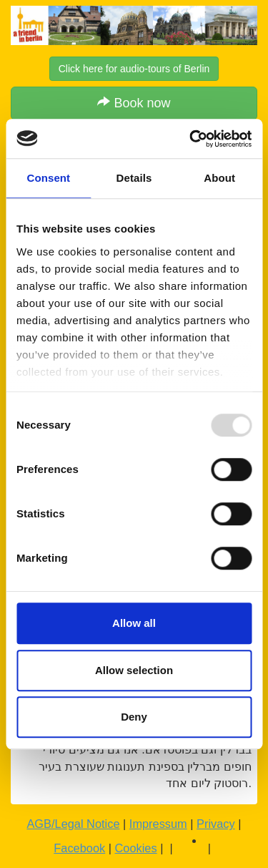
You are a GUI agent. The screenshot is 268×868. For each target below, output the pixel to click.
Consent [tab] (48, 178)
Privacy (216, 824)
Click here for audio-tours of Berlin (134, 69)
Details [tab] (134, 178)
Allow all (134, 623)
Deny (134, 717)
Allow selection (134, 670)
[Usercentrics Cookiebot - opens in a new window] (191, 139)
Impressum (158, 824)
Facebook (79, 848)
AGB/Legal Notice (73, 824)
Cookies (136, 848)
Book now (134, 103)
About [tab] (219, 178)
